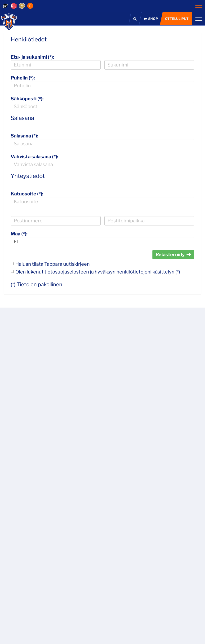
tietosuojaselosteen (67, 272)
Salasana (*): (24, 136)
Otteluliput (177, 19)
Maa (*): (19, 234)
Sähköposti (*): (27, 99)
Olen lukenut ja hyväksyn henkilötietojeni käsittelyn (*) (98, 272)
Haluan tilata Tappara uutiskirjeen (53, 264)
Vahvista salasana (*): (34, 157)
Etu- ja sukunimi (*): (32, 57)
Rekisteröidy (173, 255)
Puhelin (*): (23, 78)
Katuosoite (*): (27, 194)
